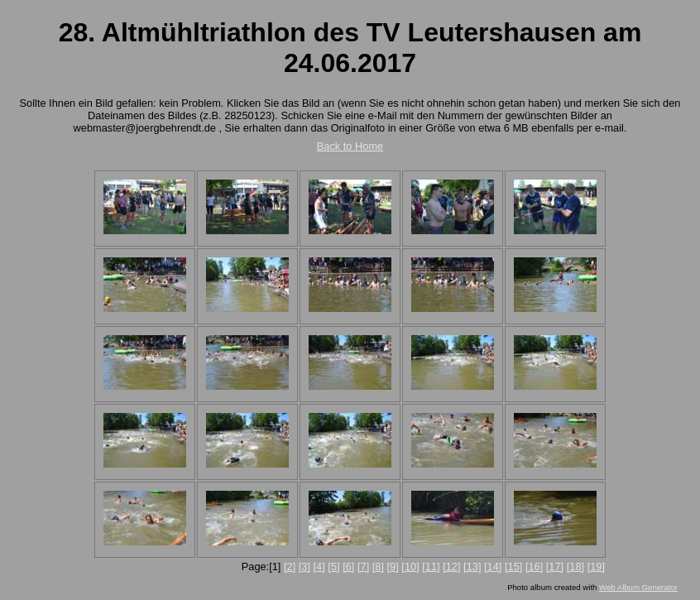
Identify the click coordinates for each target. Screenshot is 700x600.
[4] (319, 566)
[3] (304, 566)
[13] (472, 566)
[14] (493, 566)
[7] (363, 566)
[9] (393, 566)
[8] (378, 566)
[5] (333, 566)
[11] (431, 566)
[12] (451, 566)
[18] (575, 566)
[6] (348, 566)
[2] (290, 566)
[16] (534, 566)
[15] (513, 566)
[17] (555, 566)
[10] (410, 566)
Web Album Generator (638, 587)
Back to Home (350, 146)
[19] (596, 566)
